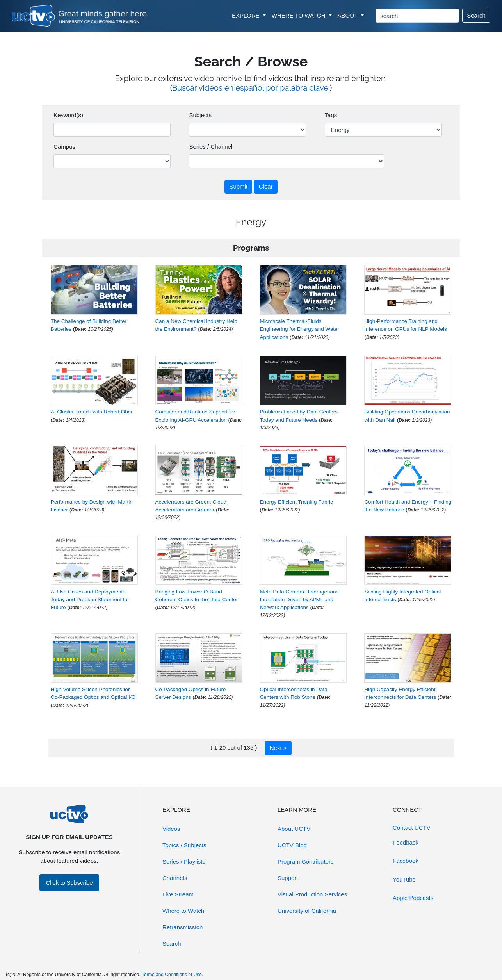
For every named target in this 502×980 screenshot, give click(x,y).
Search (476, 15)
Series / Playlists (184, 862)
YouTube (404, 879)
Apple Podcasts (413, 898)
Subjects (200, 115)
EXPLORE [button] (247, 15)
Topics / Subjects (184, 845)
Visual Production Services (312, 894)
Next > (278, 748)
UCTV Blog (292, 845)
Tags (331, 115)
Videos (171, 829)
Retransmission (182, 927)
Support (288, 878)
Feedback (406, 842)
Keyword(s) (68, 115)
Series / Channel (211, 147)
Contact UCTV (412, 828)
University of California (307, 911)
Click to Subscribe (69, 883)
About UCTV (294, 829)
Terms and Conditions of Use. (172, 975)
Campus (64, 147)
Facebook (406, 861)
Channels (175, 878)
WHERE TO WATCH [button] (299, 15)
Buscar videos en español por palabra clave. (251, 88)
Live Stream (178, 894)
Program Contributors (305, 862)
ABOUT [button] (349, 15)
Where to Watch (183, 911)
